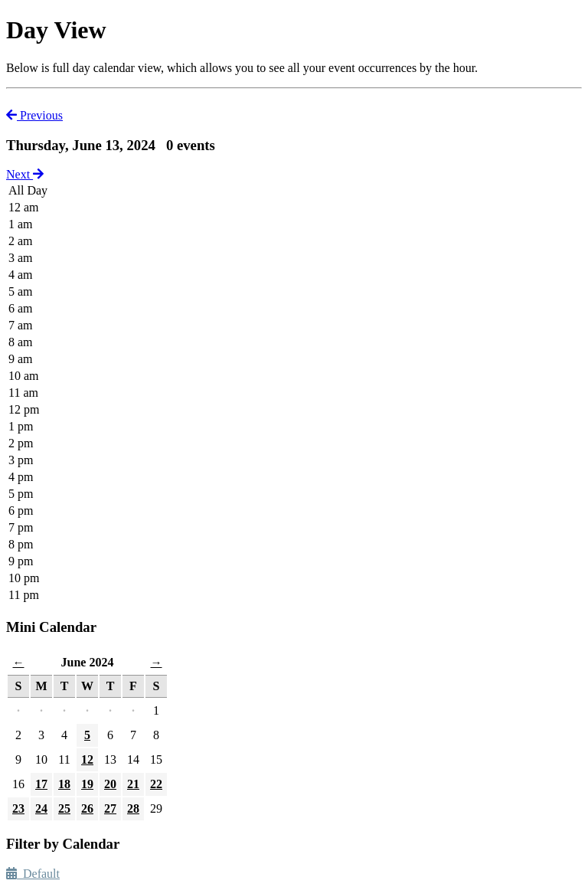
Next (25, 174)
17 (41, 784)
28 (133, 808)
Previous (34, 115)
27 (110, 808)
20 (110, 784)
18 (64, 784)
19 (87, 784)
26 (87, 808)
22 (156, 784)
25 (64, 808)
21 (133, 784)
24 (41, 808)
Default (33, 874)
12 (87, 759)
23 (18, 808)
